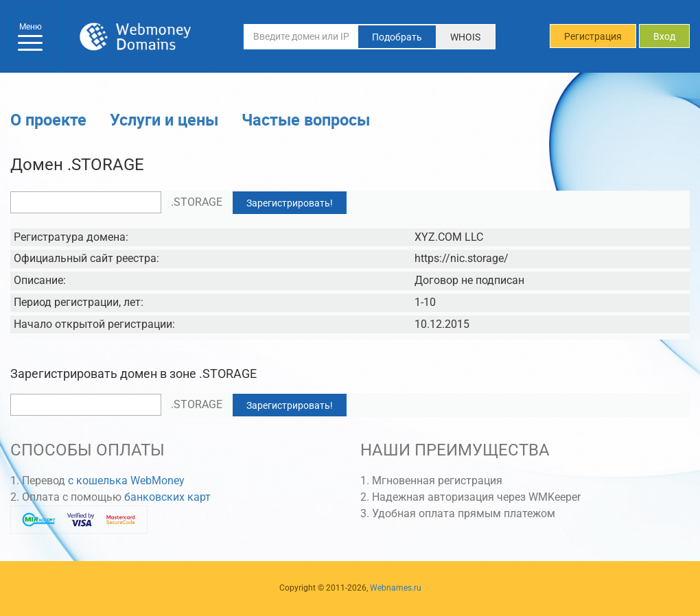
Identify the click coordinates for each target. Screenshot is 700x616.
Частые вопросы (306, 119)
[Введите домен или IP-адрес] (301, 36)
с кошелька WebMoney (126, 481)
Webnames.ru (396, 588)
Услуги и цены (164, 119)
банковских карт (167, 497)
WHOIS (465, 37)
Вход (664, 36)
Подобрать (397, 37)
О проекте (48, 119)
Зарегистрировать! (290, 203)
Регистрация (593, 36)
